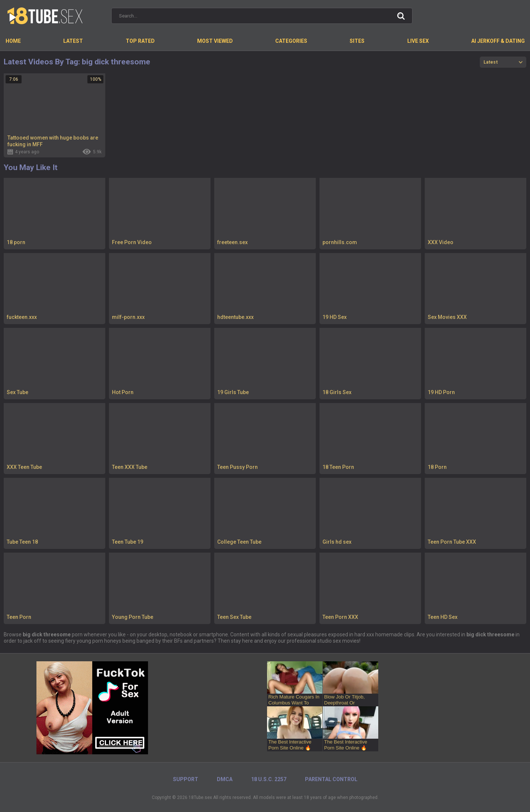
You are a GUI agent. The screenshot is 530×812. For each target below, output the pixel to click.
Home (13, 41)
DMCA (225, 779)
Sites (357, 41)
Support (186, 779)
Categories (291, 41)
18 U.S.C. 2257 (269, 779)
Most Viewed (215, 41)
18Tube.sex (200, 797)
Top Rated (140, 41)
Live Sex (418, 41)
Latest (73, 41)
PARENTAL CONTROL (331, 779)
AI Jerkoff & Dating (498, 41)
